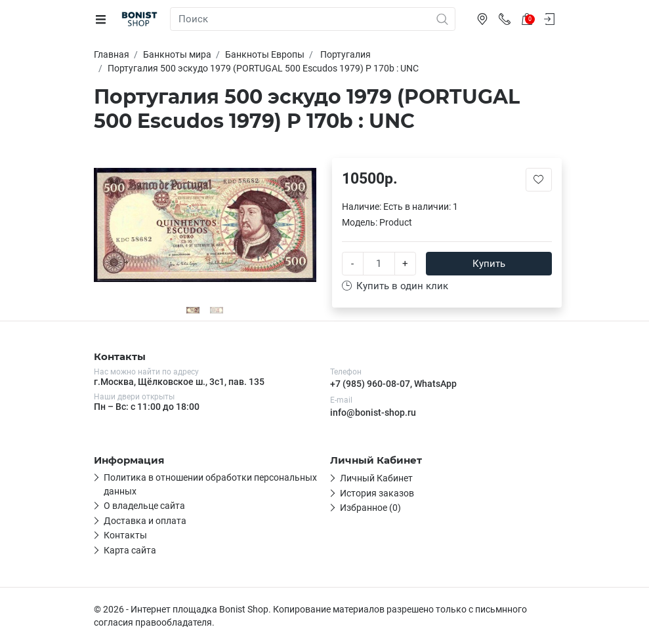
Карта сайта (130, 550)
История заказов (377, 493)
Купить (489, 264)
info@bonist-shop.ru (373, 413)
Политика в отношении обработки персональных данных (210, 484)
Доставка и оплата (145, 521)
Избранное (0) (370, 508)
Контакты (125, 535)
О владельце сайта (144, 506)
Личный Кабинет (376, 478)
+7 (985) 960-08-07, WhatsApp (393, 384)
